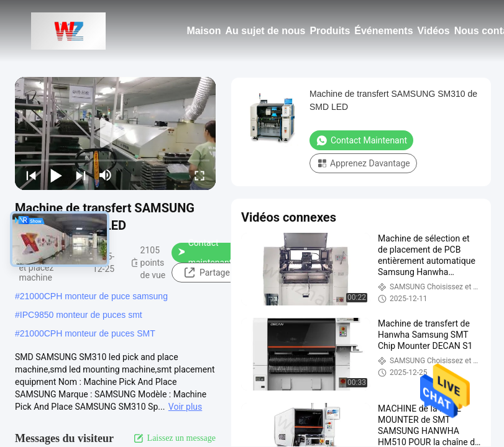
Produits (330, 31)
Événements (383, 31)
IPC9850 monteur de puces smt (81, 315)
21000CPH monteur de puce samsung (94, 296)
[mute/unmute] (106, 175)
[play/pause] (56, 175)
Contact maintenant (205, 253)
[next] (81, 175)
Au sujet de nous (266, 31)
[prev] (31, 175)
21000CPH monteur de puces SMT (88, 333)
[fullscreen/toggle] (199, 175)
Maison (204, 31)
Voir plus (185, 407)
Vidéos (434, 31)
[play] (116, 133)
